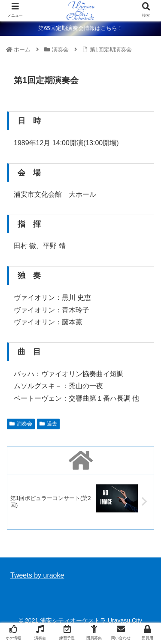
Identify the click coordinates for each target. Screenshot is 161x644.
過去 (48, 424)
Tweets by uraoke (37, 575)
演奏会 (21, 424)
